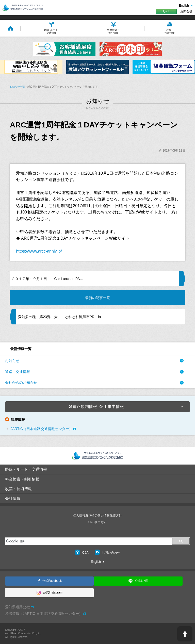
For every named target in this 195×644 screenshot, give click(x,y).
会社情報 (13, 498)
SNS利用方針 (98, 522)
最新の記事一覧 (97, 298)
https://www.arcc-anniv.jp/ (39, 251)
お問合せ (186, 11)
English (184, 6)
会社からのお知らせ (21, 383)
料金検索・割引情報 (22, 479)
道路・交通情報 (18, 372)
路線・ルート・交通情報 (26, 469)
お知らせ (12, 361)
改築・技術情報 (18, 489)
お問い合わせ (107, 553)
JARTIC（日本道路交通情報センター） (42, 429)
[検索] (88, 541)
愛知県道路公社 (18, 607)
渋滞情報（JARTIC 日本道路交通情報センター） (44, 614)
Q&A (166, 11)
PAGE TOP (185, 634)
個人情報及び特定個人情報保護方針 (97, 516)
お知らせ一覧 (17, 87)
